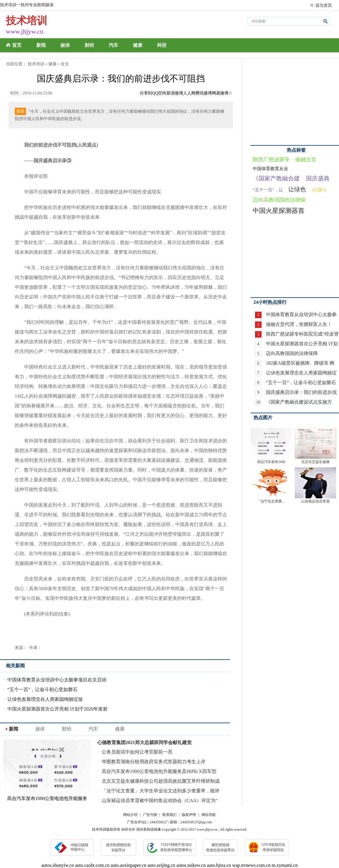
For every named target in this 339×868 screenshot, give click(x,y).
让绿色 (297, 189)
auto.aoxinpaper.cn (128, 865)
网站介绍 (130, 815)
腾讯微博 (204, 93)
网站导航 (209, 815)
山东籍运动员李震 (315, 501)
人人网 (189, 93)
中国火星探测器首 (279, 211)
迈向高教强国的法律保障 (292, 353)
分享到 (146, 93)
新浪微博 (175, 93)
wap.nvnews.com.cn (251, 865)
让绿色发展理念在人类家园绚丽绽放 (45, 699)
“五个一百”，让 (268, 190)
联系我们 (169, 815)
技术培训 (36, 64)
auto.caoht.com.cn (92, 865)
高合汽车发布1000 (271, 462)
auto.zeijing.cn (161, 865)
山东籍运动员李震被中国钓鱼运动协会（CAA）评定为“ (160, 800)
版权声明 (189, 815)
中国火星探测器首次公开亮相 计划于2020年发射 (57, 709)
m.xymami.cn (285, 865)
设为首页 (324, 5)
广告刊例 (150, 815)
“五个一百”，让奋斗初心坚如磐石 (42, 689)
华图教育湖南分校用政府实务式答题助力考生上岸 (154, 762)
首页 (17, 45)
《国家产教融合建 (276, 178)
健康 (138, 45)
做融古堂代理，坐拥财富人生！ (299, 324)
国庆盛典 (318, 178)
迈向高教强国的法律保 (279, 200)
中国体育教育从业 (270, 169)
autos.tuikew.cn (191, 865)
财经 (89, 45)
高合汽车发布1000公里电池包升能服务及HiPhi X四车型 (159, 771)
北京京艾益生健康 (315, 462)
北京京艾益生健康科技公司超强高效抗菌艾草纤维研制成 (161, 781)
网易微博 (220, 93)
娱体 (65, 45)
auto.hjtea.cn (219, 865)
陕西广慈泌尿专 (271, 160)
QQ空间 (159, 93)
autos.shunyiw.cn (57, 865)
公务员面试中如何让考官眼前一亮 (137, 752)
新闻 (41, 45)
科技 (162, 45)
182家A (319, 190)
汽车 (113, 45)
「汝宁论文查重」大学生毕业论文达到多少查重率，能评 (161, 791)
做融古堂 (306, 160)
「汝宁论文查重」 (271, 501)
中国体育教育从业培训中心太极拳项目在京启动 (57, 680)
